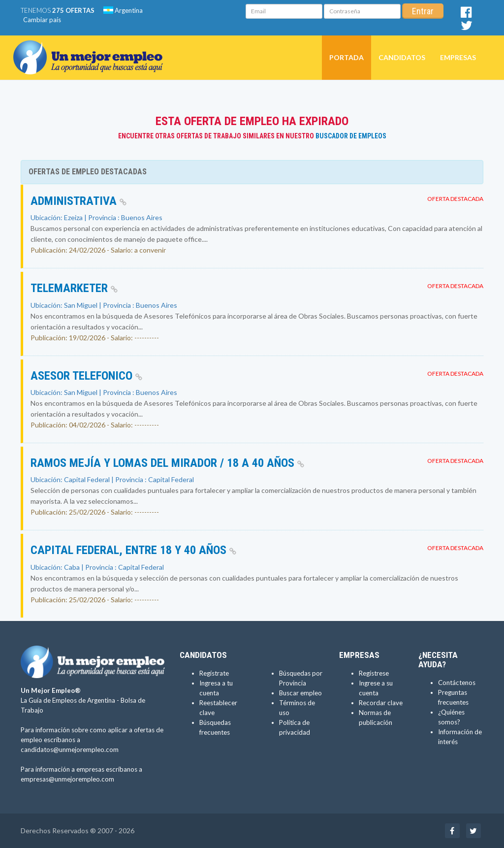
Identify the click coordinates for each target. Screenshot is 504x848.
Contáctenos (457, 683)
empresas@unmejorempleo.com (67, 779)
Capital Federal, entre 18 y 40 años (133, 550)
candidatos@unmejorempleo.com (70, 750)
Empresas (458, 57)
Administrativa (79, 201)
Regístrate (214, 673)
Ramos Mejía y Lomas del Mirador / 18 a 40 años (167, 463)
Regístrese (374, 673)
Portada (346, 57)
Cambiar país (42, 20)
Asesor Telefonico (86, 376)
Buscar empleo (300, 693)
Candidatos (402, 57)
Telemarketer (74, 288)
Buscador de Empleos (351, 136)
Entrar (423, 11)
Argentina (123, 10)
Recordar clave (381, 703)
